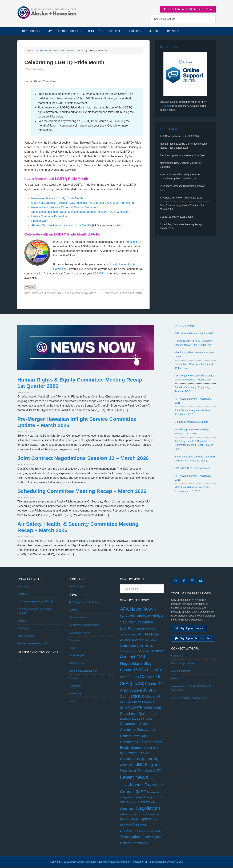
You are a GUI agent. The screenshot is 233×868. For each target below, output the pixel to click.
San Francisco (25, 636)
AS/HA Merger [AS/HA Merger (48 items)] (149, 635)
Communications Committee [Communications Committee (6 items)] (136, 652)
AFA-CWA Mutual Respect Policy (189, 700)
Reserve (73, 679)
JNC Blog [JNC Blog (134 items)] (144, 765)
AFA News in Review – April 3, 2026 (179, 137)
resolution (133, 243)
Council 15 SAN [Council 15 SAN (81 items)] (133, 671)
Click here (166, 107)
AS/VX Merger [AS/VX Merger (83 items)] (132, 641)
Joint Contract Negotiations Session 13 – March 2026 (83, 459)
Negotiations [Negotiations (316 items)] (148, 809)
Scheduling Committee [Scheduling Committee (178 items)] (141, 838)
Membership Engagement (83, 671)
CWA (174, 681)
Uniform (73, 702)
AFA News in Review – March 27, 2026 (181, 198)
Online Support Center (183, 666)
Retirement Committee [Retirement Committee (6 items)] (151, 832)
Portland (22, 621)
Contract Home (77, 587)
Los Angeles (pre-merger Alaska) (35, 602)
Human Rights (76, 656)
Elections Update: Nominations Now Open (183, 156)
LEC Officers (101, 274)
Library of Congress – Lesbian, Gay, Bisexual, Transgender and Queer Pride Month (83, 203)
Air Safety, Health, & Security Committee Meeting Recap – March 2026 (194, 446)
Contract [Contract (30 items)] (158, 652)
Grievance (74, 641)
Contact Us (177, 658)
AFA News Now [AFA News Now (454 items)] (136, 610)
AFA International (181, 673)
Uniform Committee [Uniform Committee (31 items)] (134, 844)
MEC (20, 660)
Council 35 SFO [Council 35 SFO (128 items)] (142, 691)
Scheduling (75, 694)
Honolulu (22, 595)
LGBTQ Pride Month (131, 294)
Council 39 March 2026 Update (177, 217)
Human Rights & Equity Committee (76, 294)
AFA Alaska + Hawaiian (47, 12)
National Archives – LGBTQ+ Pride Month (57, 199)
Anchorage (23, 587)
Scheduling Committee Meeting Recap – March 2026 (82, 492)
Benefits (73, 611)
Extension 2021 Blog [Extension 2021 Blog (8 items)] (132, 719)
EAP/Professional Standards (84, 626)
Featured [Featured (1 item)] (148, 720)
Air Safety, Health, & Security (84, 603)
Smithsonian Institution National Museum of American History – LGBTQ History (80, 212)
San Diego (23, 629)
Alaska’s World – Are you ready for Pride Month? (61, 226)
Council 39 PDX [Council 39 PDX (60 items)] (133, 697)
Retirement (75, 687)
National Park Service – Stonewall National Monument (65, 208)
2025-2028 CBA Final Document (192, 469)
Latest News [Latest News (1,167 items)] (134, 778)
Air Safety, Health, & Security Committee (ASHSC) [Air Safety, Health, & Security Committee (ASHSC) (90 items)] (142, 623)
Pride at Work (40, 222)
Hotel (72, 649)
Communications (78, 618)
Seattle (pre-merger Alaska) (32, 644)
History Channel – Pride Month (50, 217)
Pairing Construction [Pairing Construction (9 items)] (132, 815)
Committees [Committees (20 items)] (145, 647)
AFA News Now (47, 294)
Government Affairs (79, 633)
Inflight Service (77, 664)
